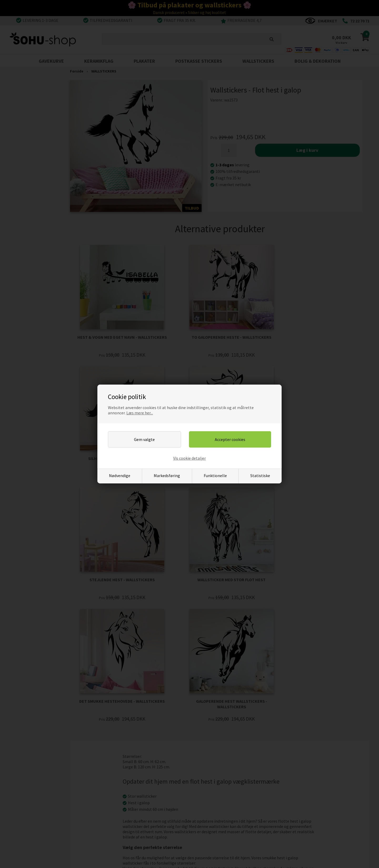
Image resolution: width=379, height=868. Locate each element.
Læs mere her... (140, 413)
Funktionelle (215, 476)
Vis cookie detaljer (189, 458)
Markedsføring (167, 476)
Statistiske (260, 476)
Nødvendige (120, 476)
